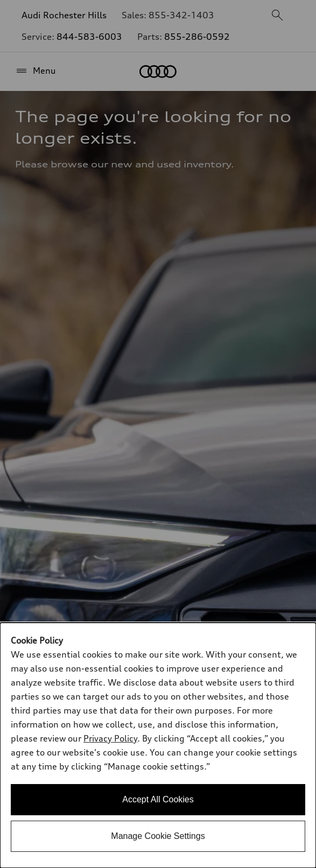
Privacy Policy (110, 738)
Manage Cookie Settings (158, 836)
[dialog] (158, 745)
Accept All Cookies (158, 799)
